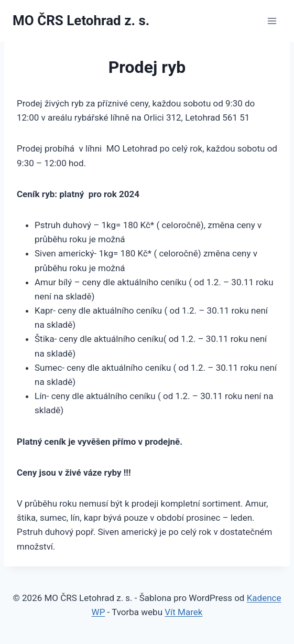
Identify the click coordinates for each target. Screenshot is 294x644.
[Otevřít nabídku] (272, 21)
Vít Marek (183, 612)
